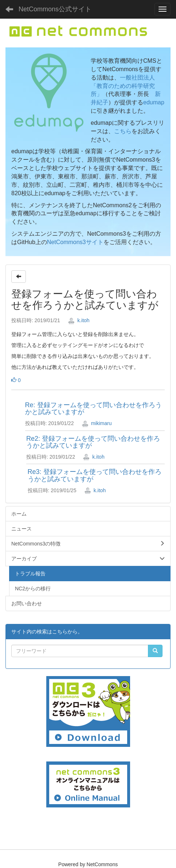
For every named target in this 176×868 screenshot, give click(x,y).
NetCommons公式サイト (55, 9)
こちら (123, 131)
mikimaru (97, 423)
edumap (154, 102)
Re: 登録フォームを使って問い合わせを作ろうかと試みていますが (93, 409)
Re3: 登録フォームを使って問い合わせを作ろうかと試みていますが (95, 475)
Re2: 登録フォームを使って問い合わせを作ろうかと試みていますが (93, 442)
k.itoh (79, 320)
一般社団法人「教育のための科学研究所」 (123, 86)
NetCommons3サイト (75, 242)
